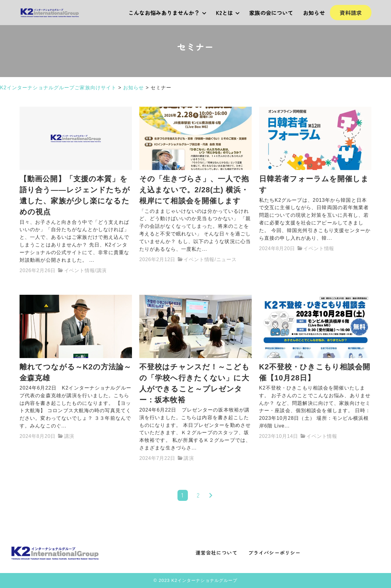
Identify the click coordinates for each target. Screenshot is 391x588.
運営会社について (216, 553)
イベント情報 (80, 270)
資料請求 (351, 13)
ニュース (227, 259)
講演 (102, 270)
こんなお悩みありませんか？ (167, 13)
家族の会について (271, 13)
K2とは (228, 13)
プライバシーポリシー (274, 553)
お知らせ (314, 13)
